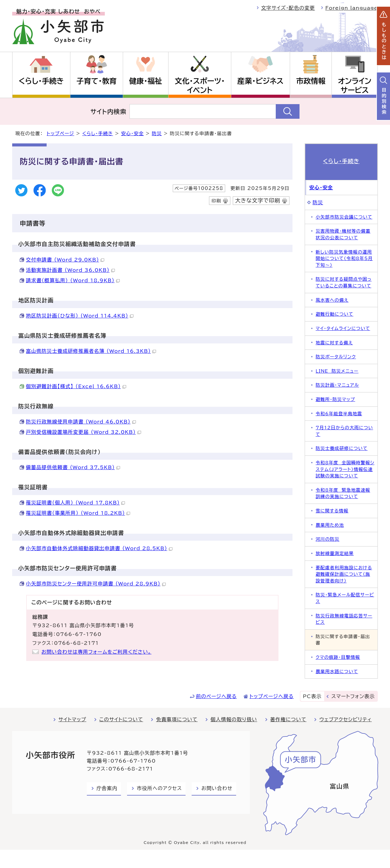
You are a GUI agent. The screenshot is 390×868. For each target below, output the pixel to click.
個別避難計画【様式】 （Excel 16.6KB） (76, 386)
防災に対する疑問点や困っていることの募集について (344, 282)
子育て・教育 (97, 81)
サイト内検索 (109, 111)
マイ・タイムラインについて (343, 328)
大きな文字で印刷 (258, 200)
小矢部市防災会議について (344, 217)
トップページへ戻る (272, 696)
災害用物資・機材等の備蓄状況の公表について (343, 234)
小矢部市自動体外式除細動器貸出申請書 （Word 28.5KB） (99, 548)
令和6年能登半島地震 (339, 414)
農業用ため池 (330, 525)
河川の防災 (328, 539)
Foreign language (352, 8)
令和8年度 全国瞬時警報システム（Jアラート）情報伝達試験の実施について (345, 469)
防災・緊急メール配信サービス (345, 598)
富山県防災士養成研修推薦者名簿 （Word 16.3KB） (91, 351)
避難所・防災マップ (335, 399)
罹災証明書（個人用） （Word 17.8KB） (75, 503)
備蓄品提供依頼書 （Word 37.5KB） (73, 467)
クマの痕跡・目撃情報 (338, 657)
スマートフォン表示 (353, 696)
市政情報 (311, 81)
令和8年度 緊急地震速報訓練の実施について (343, 493)
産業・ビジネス (260, 81)
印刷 (216, 201)
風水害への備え (332, 300)
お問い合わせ (217, 788)
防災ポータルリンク (336, 357)
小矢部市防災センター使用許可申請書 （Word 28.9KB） (96, 584)
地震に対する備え (334, 343)
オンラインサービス (355, 86)
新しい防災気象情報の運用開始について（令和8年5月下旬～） (344, 258)
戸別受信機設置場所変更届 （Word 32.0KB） (83, 432)
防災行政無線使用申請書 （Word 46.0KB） (81, 422)
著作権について (288, 719)
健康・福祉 (146, 81)
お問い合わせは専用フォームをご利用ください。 (96, 652)
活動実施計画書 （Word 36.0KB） (70, 270)
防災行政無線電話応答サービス (344, 619)
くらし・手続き (41, 81)
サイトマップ (72, 719)
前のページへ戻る (216, 696)
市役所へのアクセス (159, 788)
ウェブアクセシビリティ (346, 719)
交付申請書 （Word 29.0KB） (65, 260)
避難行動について (335, 314)
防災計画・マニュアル (337, 385)
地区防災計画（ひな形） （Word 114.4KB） (80, 316)
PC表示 (312, 696)
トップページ (60, 134)
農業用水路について (337, 671)
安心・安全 (132, 134)
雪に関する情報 (332, 511)
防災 (157, 134)
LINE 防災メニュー (337, 371)
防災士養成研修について (342, 448)
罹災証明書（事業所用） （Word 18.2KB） (78, 513)
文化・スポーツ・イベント (200, 86)
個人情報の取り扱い (234, 719)
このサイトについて (121, 719)
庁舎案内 (107, 788)
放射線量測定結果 (335, 553)
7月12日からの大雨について (344, 431)
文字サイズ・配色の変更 (288, 8)
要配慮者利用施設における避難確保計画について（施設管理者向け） (344, 574)
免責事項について (177, 719)
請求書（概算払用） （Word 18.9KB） (73, 280)
